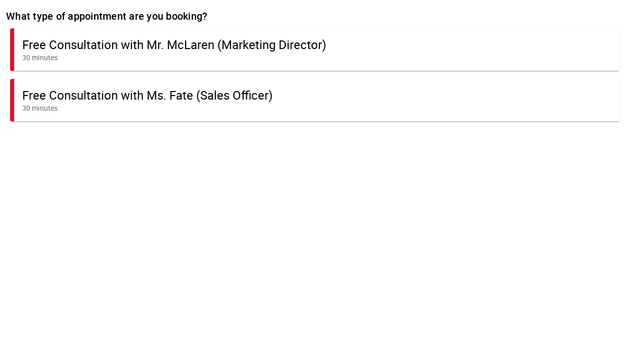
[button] (315, 50)
